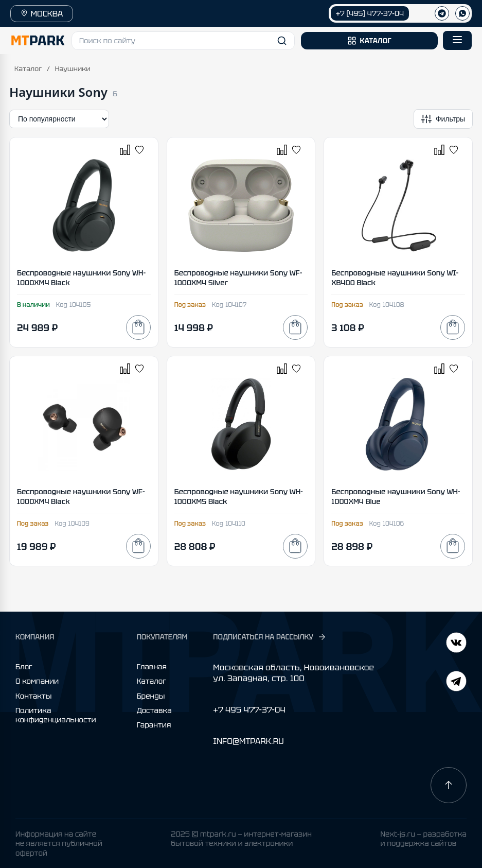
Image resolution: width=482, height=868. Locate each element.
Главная (152, 667)
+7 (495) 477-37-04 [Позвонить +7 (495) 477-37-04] (370, 13)
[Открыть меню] (457, 40)
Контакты (33, 696)
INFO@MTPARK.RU (248, 741)
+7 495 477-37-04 (249, 710)
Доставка (154, 710)
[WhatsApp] (462, 13)
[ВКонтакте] (456, 682)
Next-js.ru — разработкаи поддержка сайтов (423, 839)
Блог (24, 667)
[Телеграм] (442, 13)
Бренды (151, 696)
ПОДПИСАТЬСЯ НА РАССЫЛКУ (270, 637)
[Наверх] (449, 785)
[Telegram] (456, 644)
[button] (183, 41)
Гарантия (154, 725)
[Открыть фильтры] (443, 119)
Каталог (28, 69)
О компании (37, 681)
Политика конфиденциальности (56, 715)
